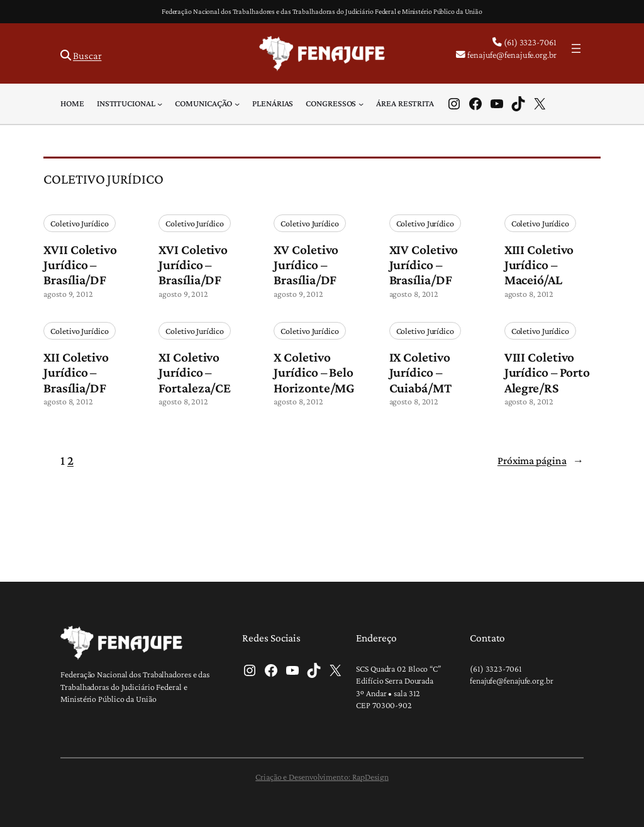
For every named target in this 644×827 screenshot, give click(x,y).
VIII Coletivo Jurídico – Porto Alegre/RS (547, 372)
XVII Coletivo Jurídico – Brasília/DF (80, 265)
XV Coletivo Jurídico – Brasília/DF (306, 265)
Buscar (87, 56)
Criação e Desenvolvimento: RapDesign (322, 777)
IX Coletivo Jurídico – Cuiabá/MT (420, 372)
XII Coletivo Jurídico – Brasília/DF (76, 372)
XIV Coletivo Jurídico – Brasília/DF (424, 265)
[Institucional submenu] (160, 104)
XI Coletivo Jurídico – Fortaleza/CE (195, 372)
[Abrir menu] (576, 48)
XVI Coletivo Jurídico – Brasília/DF (193, 265)
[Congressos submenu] (361, 104)
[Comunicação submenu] (237, 104)
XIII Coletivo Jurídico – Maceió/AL (539, 265)
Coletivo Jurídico (79, 223)
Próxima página (541, 460)
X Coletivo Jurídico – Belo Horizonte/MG (314, 372)
